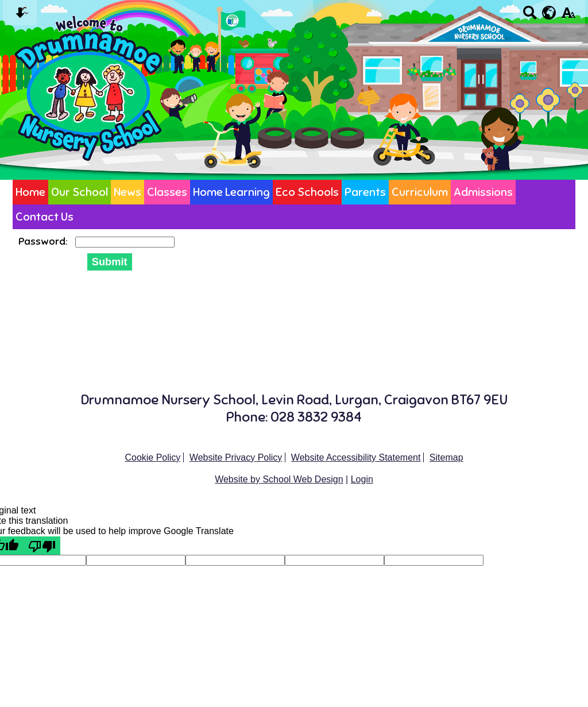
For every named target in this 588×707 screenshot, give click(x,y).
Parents (365, 192)
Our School (80, 192)
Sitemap (446, 457)
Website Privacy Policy (236, 457)
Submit (110, 262)
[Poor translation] (42, 546)
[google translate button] (549, 13)
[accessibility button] (568, 16)
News (127, 192)
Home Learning (231, 192)
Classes (167, 192)
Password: (44, 241)
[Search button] (530, 16)
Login (362, 479)
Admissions (483, 192)
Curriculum (420, 192)
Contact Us (45, 217)
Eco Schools (307, 192)
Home (30, 192)
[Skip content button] (20, 16)
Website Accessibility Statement (356, 457)
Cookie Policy (152, 457)
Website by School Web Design (279, 479)
